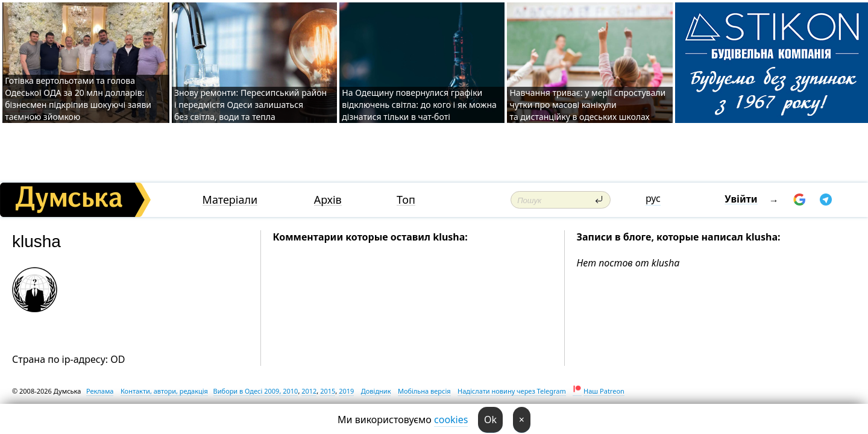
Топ (406, 200)
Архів (328, 200)
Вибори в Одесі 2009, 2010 (256, 391)
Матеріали (230, 200)
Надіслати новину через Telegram (512, 391)
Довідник (376, 391)
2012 (309, 391)
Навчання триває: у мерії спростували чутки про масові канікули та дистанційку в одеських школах (587, 105)
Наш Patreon (604, 391)
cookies (451, 420)
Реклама (100, 391)
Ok (490, 420)
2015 (328, 391)
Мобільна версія (424, 391)
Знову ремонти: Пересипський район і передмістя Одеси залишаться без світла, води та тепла (250, 105)
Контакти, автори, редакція (164, 391)
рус (653, 198)
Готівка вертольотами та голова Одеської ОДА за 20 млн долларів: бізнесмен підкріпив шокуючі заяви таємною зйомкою (78, 99)
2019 (346, 391)
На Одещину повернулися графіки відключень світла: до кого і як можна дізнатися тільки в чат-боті (419, 105)
